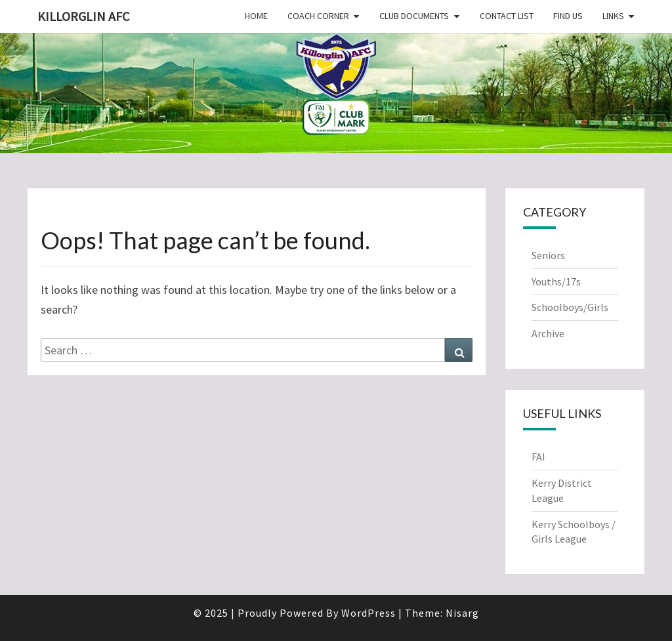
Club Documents (414, 16)
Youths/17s (556, 281)
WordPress (368, 613)
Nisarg (462, 613)
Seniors (548, 255)
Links (613, 16)
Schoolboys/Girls (570, 307)
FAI (538, 457)
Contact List (507, 16)
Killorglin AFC (83, 16)
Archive (548, 333)
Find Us (568, 16)
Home (256, 16)
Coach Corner (318, 16)
